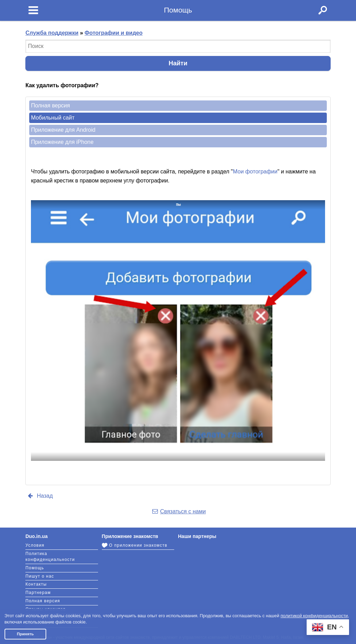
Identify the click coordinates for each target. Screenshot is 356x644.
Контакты (36, 584)
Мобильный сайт (53, 118)
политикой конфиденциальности (314, 616)
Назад (40, 496)
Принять (25, 634)
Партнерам (38, 593)
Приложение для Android (63, 130)
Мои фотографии (255, 172)
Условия (35, 545)
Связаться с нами (179, 511)
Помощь (35, 568)
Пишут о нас (40, 576)
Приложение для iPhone (62, 142)
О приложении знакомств (135, 545)
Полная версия (50, 105)
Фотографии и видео (114, 33)
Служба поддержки (52, 33)
